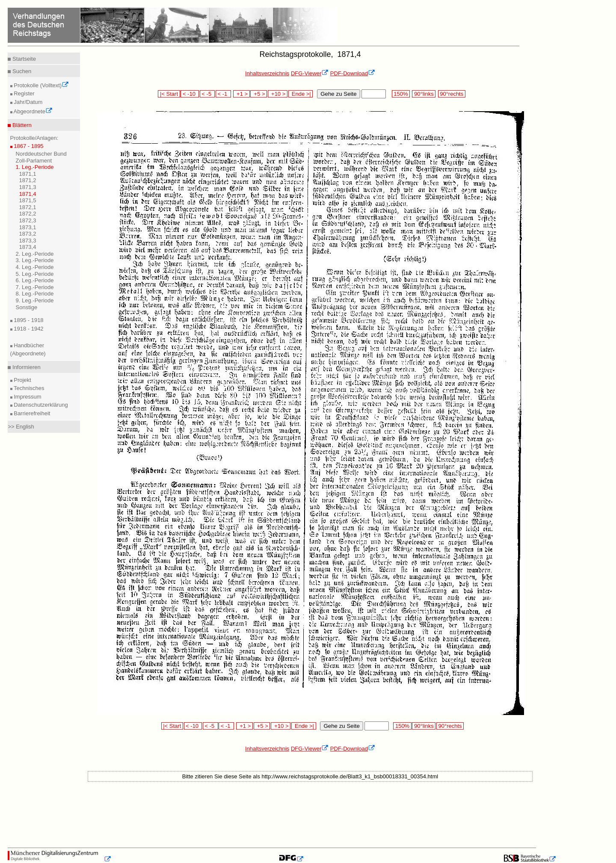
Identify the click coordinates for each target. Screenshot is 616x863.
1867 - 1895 (28, 146)
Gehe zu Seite (338, 94)
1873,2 (28, 234)
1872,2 (28, 214)
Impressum (27, 397)
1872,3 (28, 220)
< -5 (207, 94)
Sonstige (27, 307)
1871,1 (28, 174)
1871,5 (28, 200)
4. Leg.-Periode (35, 267)
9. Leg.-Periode (35, 300)
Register (24, 93)
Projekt (22, 380)
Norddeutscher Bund (41, 154)
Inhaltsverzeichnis (267, 73)
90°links (424, 94)
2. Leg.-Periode (35, 254)
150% (401, 94)
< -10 (190, 94)
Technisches (28, 388)
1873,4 (28, 247)
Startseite (23, 59)
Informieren (25, 367)
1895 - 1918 (28, 320)
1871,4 (28, 194)
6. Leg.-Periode (35, 280)
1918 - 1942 (28, 329)
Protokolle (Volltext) (41, 85)
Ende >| (301, 94)
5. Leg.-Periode (35, 274)
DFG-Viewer (310, 73)
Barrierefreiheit (31, 413)
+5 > (259, 94)
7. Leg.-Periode (35, 287)
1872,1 (28, 207)
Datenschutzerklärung (40, 405)
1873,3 (28, 241)
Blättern (21, 125)
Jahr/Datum (28, 102)
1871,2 (28, 180)
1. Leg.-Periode (35, 167)
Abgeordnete (33, 111)
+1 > (241, 94)
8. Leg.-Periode (35, 294)
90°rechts (452, 94)
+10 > (278, 94)
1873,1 (28, 227)
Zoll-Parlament (34, 161)
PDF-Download (353, 73)
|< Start (169, 94)
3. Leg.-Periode (35, 260)
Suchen (21, 71)
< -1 (223, 94)
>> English (21, 427)
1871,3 (28, 187)
